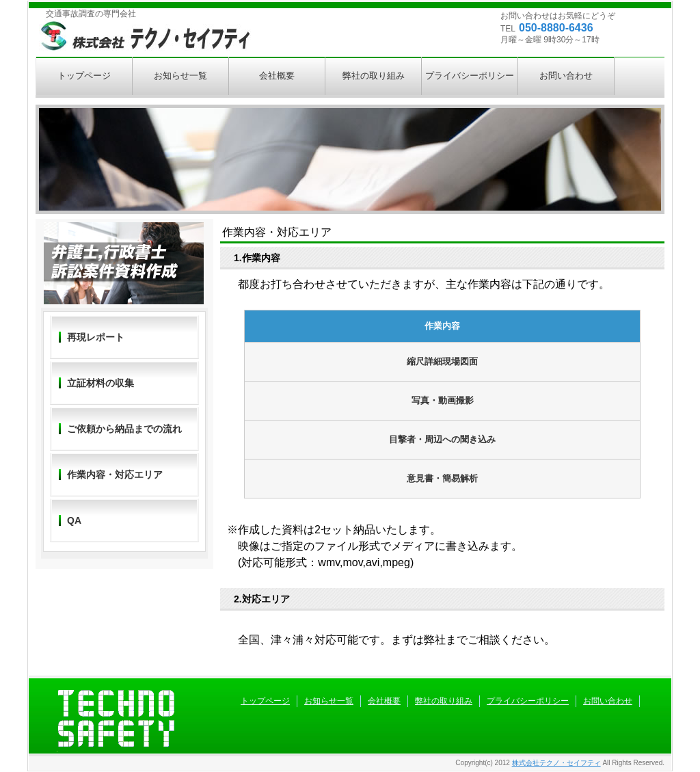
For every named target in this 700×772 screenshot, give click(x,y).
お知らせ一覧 (180, 76)
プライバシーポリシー (470, 76)
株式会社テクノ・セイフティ (556, 763)
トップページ (84, 76)
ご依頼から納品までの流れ (124, 429)
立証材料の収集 (100, 383)
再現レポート (96, 337)
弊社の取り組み (374, 76)
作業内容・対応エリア (115, 475)
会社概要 (277, 76)
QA (74, 520)
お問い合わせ (566, 76)
